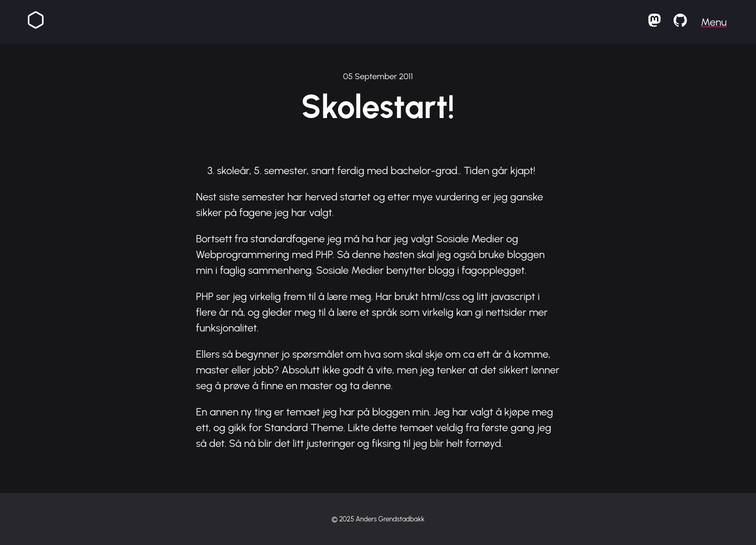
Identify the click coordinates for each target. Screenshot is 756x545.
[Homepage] (36, 22)
